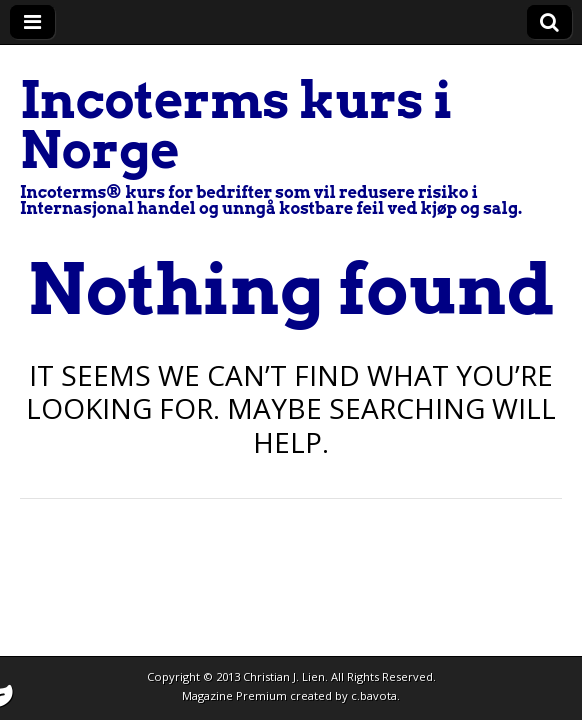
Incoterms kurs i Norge (236, 125)
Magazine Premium (234, 695)
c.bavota (374, 695)
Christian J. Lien (284, 676)
